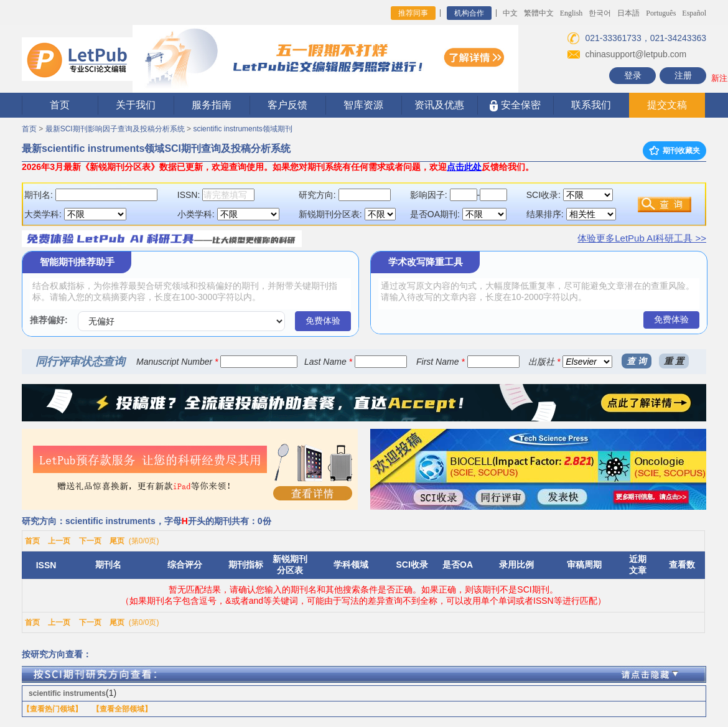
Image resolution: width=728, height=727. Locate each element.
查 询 (637, 361)
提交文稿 (667, 105)
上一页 (59, 541)
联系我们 (591, 105)
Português (661, 13)
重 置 (674, 361)
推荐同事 (413, 13)
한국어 (600, 13)
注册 (683, 75)
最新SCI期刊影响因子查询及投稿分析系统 (115, 129)
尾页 (117, 541)
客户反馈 (287, 105)
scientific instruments (67, 693)
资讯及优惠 (439, 105)
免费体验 (323, 321)
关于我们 (136, 105)
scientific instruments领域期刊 (242, 129)
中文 (510, 13)
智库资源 (363, 105)
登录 (633, 75)
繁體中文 (539, 13)
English (572, 13)
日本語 (628, 13)
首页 (60, 105)
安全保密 (515, 106)
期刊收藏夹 (674, 151)
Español (694, 13)
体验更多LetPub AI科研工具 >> (642, 238)
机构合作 (469, 13)
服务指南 (212, 105)
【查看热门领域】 (52, 709)
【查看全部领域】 (122, 709)
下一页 (90, 541)
